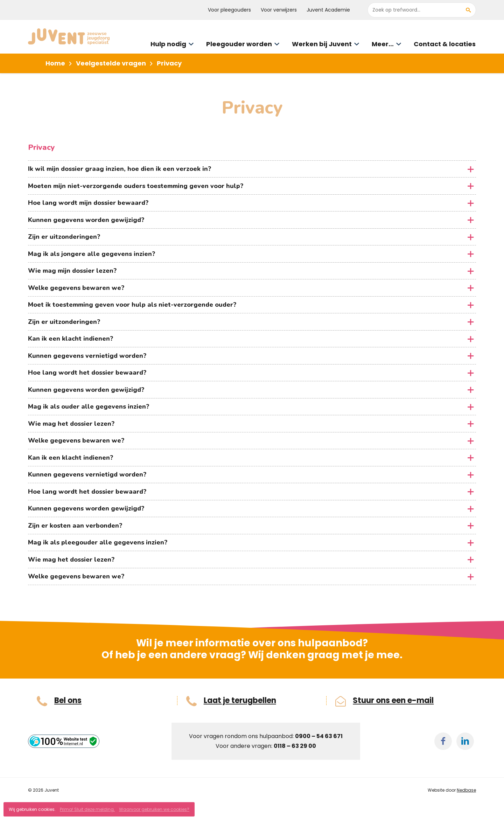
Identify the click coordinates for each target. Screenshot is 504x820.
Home (55, 63)
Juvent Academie (328, 10)
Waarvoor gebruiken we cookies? (154, 809)
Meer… (383, 44)
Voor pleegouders (229, 10)
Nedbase (466, 790)
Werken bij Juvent (322, 44)
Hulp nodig (168, 44)
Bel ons (68, 701)
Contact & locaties (445, 44)
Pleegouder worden (239, 44)
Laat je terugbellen (240, 701)
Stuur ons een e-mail (393, 701)
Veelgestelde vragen (111, 63)
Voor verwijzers (279, 10)
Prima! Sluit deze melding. (87, 809)
